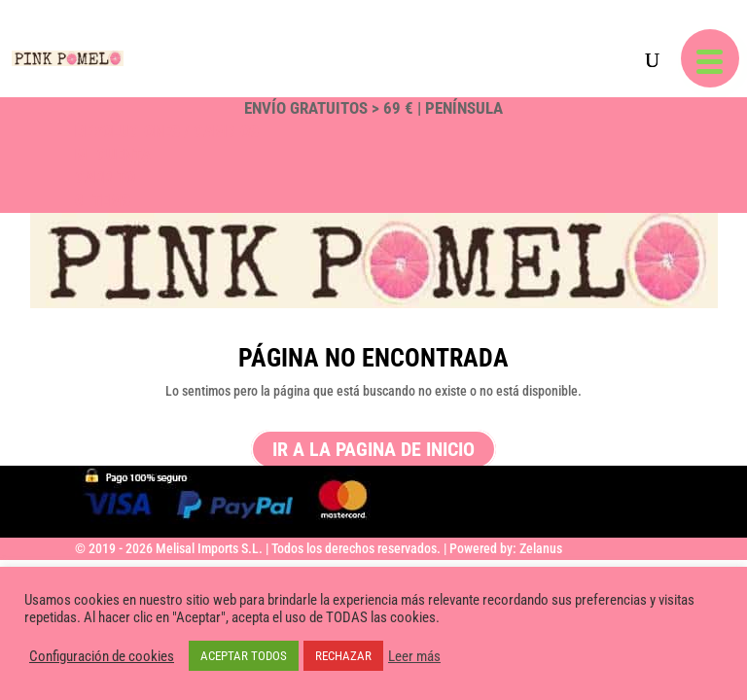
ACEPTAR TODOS (244, 656)
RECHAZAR (343, 656)
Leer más (414, 656)
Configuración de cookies (102, 656)
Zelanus (541, 548)
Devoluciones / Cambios (167, 131)
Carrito (105, 177)
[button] (710, 58)
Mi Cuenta (113, 155)
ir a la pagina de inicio (373, 449)
